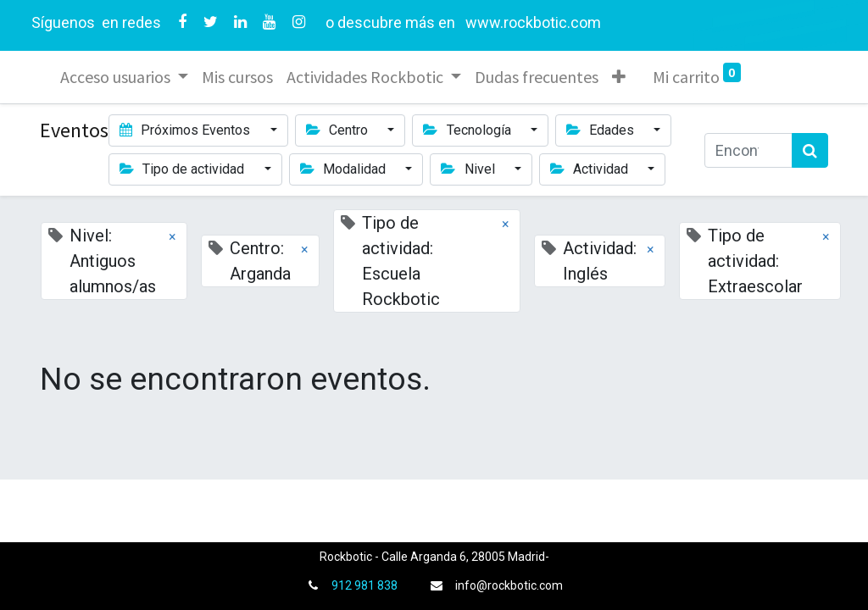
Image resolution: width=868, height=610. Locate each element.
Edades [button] (602, 130)
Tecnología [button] (468, 130)
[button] (619, 77)
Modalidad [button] (345, 169)
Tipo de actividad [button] (184, 169)
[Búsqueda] (810, 150)
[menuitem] (237, 77)
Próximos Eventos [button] (186, 130)
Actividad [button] (591, 169)
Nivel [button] (469, 169)
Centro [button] (339, 130)
